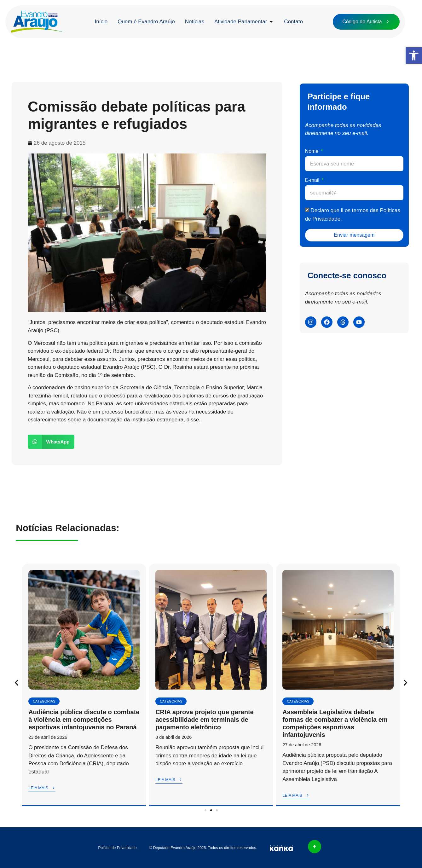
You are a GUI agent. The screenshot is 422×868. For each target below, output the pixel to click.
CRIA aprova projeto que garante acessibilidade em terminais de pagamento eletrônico (205, 720)
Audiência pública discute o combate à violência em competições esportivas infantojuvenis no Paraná (84, 720)
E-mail (313, 180)
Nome (312, 151)
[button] (414, 55)
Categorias (44, 701)
